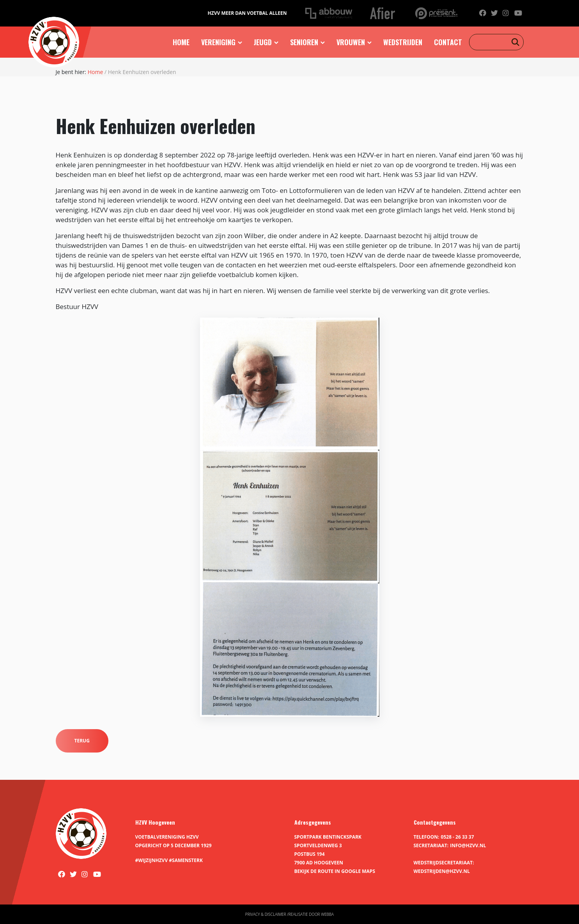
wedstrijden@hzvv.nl (442, 871)
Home (181, 42)
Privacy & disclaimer (266, 914)
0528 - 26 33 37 (458, 837)
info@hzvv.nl (468, 845)
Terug (82, 741)
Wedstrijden (403, 42)
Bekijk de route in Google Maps (335, 871)
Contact (448, 42)
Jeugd (263, 42)
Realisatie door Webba (311, 914)
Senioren (304, 42)
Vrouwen (351, 42)
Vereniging (218, 42)
